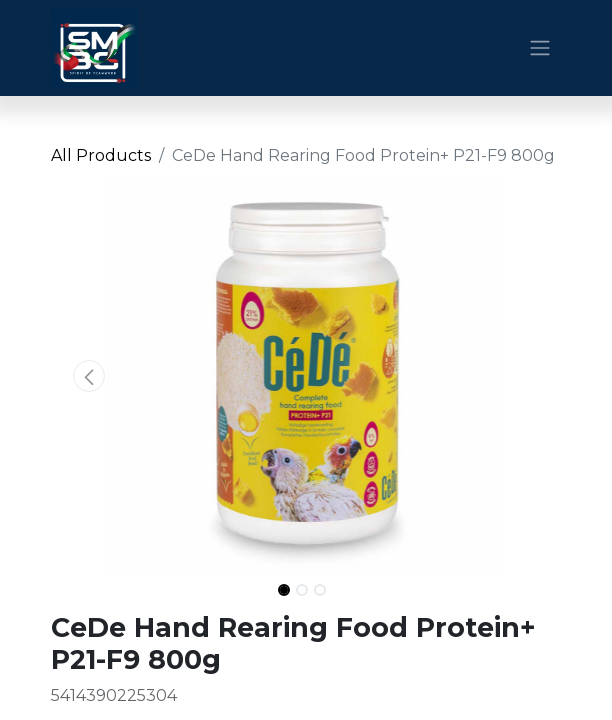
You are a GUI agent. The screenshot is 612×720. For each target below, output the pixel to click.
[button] (89, 376)
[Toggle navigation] (540, 48)
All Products (101, 155)
